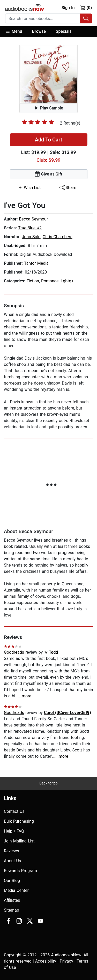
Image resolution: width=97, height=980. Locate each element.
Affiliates (12, 900)
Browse (39, 31)
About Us (12, 861)
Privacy (66, 961)
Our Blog (12, 881)
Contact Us (14, 811)
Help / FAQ (14, 831)
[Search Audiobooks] (86, 18)
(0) (86, 8)
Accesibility (46, 961)
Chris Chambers (58, 237)
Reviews (12, 851)
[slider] (38, 122)
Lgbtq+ (67, 281)
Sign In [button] (68, 8)
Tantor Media (36, 263)
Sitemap (12, 910)
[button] (16, 32)
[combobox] (48, 18)
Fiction (33, 281)
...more (25, 696)
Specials (64, 31)
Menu (14, 31)
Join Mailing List (19, 841)
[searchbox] (43, 18)
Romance (50, 281)
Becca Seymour (33, 219)
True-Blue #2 (30, 228)
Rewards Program (20, 871)
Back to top (48, 783)
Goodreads (14, 652)
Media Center (16, 890)
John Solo (31, 237)
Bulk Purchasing (19, 821)
